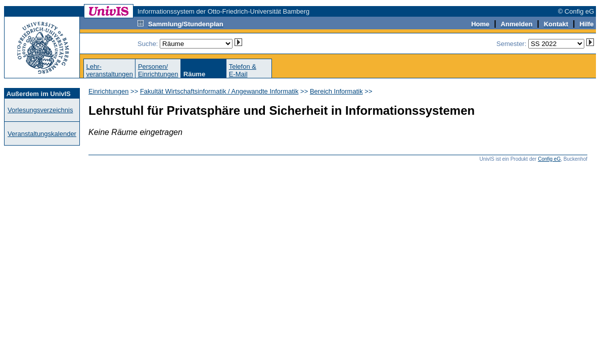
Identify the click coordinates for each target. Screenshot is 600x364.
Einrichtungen (109, 91)
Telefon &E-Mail (243, 70)
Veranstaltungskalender (42, 134)
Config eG (549, 159)
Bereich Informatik (336, 91)
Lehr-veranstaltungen (109, 70)
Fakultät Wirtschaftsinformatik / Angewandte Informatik (219, 91)
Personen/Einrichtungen (158, 70)
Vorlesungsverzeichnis (40, 110)
